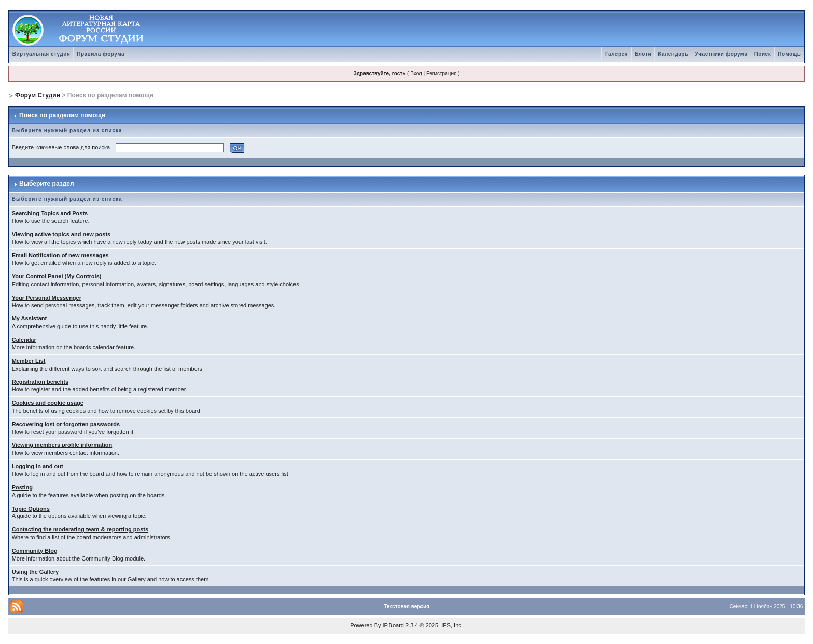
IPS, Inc (451, 625)
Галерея (616, 54)
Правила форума (101, 54)
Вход (416, 73)
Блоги (643, 54)
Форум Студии (38, 95)
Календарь (673, 54)
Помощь (789, 54)
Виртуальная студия (41, 54)
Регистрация (441, 73)
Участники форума (721, 54)
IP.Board (393, 625)
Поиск (763, 54)
